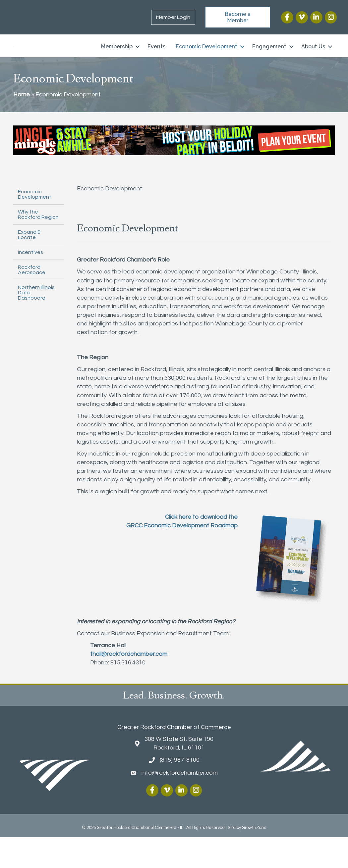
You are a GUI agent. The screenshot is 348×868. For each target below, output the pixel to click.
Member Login (173, 17)
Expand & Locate (29, 265)
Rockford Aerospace (32, 301)
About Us (313, 62)
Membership (117, 62)
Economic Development (206, 62)
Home (22, 125)
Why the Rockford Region (38, 245)
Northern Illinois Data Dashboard (36, 323)
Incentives (30, 283)
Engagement (269, 62)
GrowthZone (254, 858)
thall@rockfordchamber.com (129, 685)
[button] (238, 17)
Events (156, 62)
